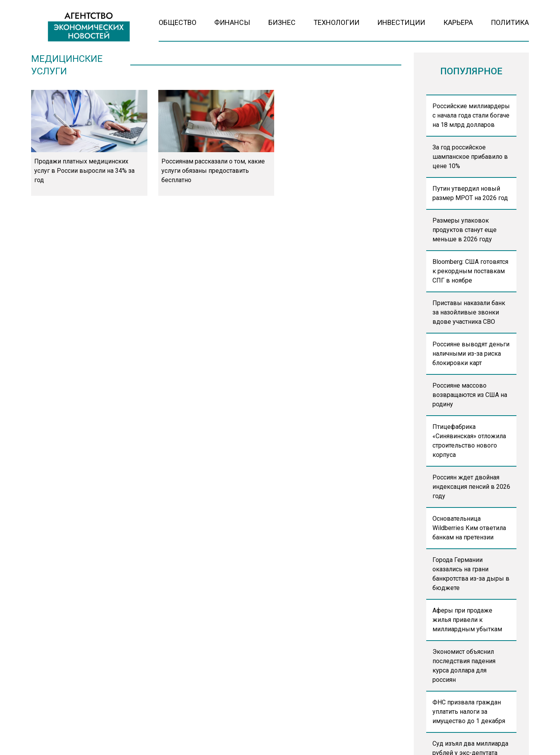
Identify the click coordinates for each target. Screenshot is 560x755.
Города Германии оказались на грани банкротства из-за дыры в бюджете (471, 574)
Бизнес (282, 22)
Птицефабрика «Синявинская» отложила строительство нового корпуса (469, 441)
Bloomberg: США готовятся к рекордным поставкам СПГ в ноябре (470, 271)
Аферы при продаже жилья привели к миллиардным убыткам (467, 620)
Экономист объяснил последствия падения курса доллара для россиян (464, 666)
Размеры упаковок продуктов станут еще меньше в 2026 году (465, 230)
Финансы (232, 22)
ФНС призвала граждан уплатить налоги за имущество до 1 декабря (469, 712)
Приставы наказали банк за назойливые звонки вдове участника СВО (469, 312)
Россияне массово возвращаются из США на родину (470, 395)
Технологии (336, 22)
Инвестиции (401, 22)
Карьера (458, 22)
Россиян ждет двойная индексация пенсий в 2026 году (471, 487)
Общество (178, 22)
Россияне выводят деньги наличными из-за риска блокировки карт (471, 354)
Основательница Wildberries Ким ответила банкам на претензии (469, 528)
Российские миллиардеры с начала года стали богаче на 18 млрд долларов (471, 115)
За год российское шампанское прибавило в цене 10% (470, 157)
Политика (510, 22)
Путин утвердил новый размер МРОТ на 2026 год (470, 193)
